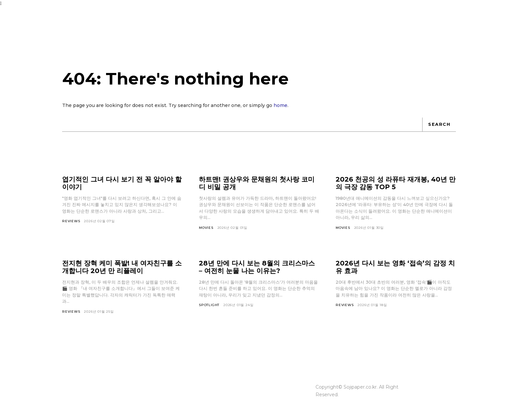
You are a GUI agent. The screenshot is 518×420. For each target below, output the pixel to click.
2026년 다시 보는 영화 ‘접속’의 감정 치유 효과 (395, 267)
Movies (206, 228)
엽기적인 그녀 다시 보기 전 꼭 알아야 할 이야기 (122, 183)
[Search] (439, 124)
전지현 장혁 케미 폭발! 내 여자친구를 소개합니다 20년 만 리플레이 (122, 267)
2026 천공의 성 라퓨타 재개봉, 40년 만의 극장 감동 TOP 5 (396, 183)
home (280, 105)
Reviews (71, 221)
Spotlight (209, 305)
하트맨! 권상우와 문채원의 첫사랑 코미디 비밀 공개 (257, 183)
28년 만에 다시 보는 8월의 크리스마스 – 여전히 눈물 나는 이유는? (257, 267)
